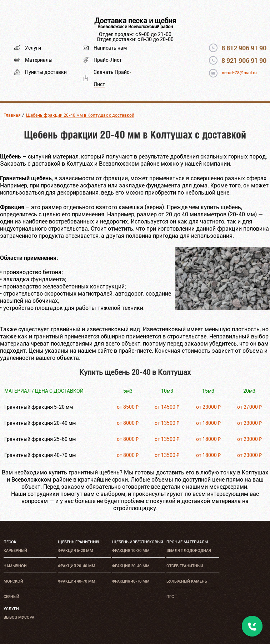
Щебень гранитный (78, 542)
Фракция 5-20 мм (76, 551)
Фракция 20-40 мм (77, 566)
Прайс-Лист (108, 60)
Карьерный (15, 551)
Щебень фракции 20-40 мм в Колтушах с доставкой (80, 115)
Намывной (15, 566)
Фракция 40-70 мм (77, 581)
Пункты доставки (46, 72)
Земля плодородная (189, 551)
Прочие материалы (187, 542)
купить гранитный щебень (84, 472)
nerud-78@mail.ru (239, 73)
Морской (13, 581)
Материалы (39, 60)
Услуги (33, 48)
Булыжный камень (187, 581)
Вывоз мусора (19, 617)
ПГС (170, 597)
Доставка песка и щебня (135, 21)
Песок (10, 542)
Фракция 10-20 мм (131, 551)
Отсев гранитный (185, 566)
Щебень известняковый (138, 542)
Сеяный (11, 597)
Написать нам (110, 48)
